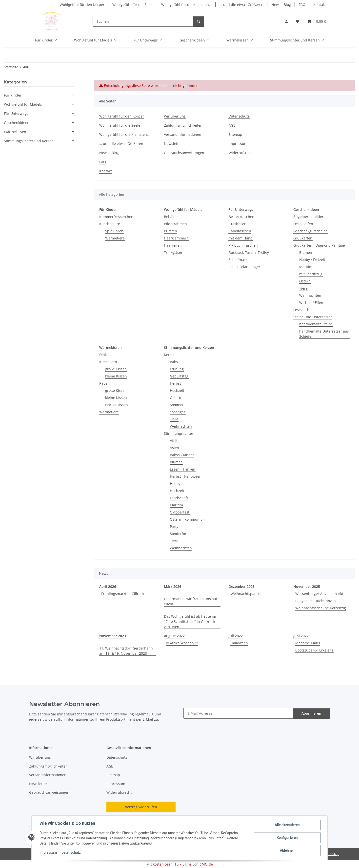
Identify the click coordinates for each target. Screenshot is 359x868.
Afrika (175, 441)
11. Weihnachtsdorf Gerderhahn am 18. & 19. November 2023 (126, 651)
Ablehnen (287, 850)
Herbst (175, 383)
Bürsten (170, 231)
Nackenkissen (117, 405)
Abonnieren (311, 713)
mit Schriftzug (311, 274)
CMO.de (206, 864)
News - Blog (281, 5)
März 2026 (173, 586)
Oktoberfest (180, 512)
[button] (286, 21)
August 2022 (174, 636)
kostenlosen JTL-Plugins (172, 864)
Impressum (48, 853)
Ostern (305, 281)
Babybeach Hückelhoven (316, 601)
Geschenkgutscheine (310, 231)
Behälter (171, 217)
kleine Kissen (116, 376)
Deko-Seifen (303, 224)
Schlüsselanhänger (244, 267)
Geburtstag (179, 376)
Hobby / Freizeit (312, 260)
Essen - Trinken (183, 469)
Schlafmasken (240, 260)
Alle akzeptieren (287, 825)
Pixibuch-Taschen (243, 245)
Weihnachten (310, 295)
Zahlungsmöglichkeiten (183, 125)
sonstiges (178, 412)
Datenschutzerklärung (115, 714)
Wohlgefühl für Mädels (23, 104)
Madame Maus (308, 643)
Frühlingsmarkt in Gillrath (123, 594)
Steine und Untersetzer (313, 317)
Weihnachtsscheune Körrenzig (321, 608)
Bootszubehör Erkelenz (314, 650)
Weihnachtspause (245, 594)
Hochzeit (177, 390)
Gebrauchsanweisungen (184, 153)
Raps (103, 383)
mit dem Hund (241, 238)
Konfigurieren (287, 838)
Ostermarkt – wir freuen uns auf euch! (191, 601)
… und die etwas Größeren (241, 5)
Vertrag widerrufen (141, 807)
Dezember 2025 (242, 586)
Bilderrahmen (175, 224)
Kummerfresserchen (116, 217)
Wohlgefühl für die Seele (133, 5)
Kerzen (170, 355)
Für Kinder (13, 95)
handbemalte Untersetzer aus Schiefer (324, 334)
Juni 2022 (301, 636)
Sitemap (235, 134)
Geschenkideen (17, 123)
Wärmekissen (15, 132)
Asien (174, 448)
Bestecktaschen (241, 217)
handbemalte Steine (316, 324)
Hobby (175, 483)
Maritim (306, 267)
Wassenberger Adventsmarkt (319, 594)
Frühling (177, 369)
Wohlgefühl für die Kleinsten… (186, 5)
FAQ (302, 5)
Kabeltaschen (240, 231)
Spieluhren (114, 231)
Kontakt (320, 5)
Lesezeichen (303, 310)
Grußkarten (303, 238)
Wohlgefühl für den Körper (82, 5)
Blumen (306, 252)
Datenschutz (71, 853)
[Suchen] (143, 21)
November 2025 (307, 586)
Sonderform (180, 534)
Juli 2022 (236, 636)
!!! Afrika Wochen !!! (182, 643)
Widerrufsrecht (241, 153)
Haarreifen (173, 245)
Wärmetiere (115, 238)
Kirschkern (108, 362)
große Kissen (116, 369)
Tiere (303, 288)
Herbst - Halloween (186, 476)
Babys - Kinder (182, 455)
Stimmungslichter (179, 433)
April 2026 (108, 586)
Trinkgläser (173, 252)
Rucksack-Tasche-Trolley (249, 252)
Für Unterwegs (16, 113)
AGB (232, 125)
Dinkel (104, 355)
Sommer (177, 405)
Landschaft (179, 498)
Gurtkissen (238, 224)
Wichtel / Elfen (311, 303)
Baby (174, 362)
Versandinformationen (183, 134)
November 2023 (113, 636)
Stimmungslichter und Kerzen (29, 141)
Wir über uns (175, 116)
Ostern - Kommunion (187, 519)
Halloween (239, 643)
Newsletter (173, 144)
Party (174, 526)
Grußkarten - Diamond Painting (319, 245)
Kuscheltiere (110, 224)
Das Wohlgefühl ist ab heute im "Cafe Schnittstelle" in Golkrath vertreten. (190, 621)
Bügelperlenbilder (308, 217)
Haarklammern (176, 238)
